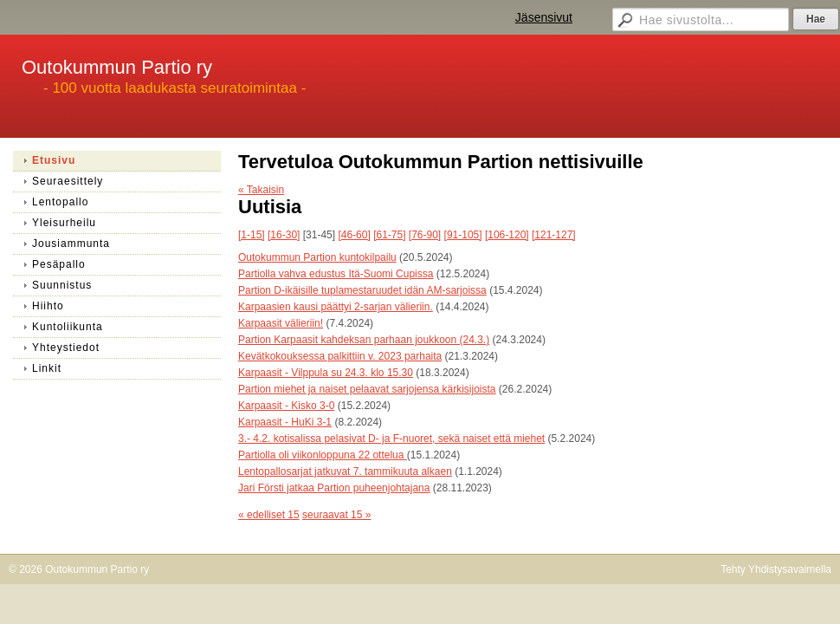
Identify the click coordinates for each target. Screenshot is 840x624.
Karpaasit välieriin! (281, 323)
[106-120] (507, 235)
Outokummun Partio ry (117, 67)
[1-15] (252, 235)
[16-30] (284, 235)
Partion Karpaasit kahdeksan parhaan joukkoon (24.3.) (364, 340)
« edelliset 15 (269, 515)
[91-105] (463, 235)
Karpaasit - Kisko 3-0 (286, 406)
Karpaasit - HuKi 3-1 (285, 422)
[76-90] (425, 235)
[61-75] (389, 235)
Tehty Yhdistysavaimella (776, 569)
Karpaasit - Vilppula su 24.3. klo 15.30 (326, 373)
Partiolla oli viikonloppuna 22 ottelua (323, 455)
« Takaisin (261, 190)
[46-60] (354, 235)
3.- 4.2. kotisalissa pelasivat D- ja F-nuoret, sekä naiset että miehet (391, 439)
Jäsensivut (544, 17)
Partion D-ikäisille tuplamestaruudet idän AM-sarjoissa (362, 290)
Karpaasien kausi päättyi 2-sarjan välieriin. (336, 307)
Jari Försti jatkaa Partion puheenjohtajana (334, 488)
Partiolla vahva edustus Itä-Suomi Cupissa (336, 274)
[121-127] (554, 235)
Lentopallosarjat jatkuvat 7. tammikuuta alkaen (345, 471)
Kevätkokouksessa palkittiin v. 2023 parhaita (340, 356)
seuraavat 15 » (336, 515)
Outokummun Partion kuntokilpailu (317, 257)
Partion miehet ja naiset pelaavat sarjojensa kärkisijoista (367, 389)
